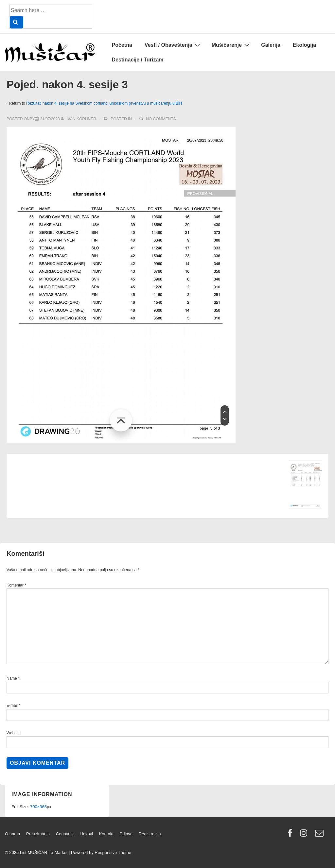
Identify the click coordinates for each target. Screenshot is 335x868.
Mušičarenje (231, 45)
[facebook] (291, 835)
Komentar (16, 585)
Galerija (271, 45)
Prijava (126, 834)
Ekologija (304, 45)
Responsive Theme (113, 852)
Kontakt (106, 834)
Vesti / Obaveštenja (173, 45)
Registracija (150, 834)
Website (14, 733)
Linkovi (86, 834)
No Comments (161, 119)
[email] (320, 835)
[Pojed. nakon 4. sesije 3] (50, 119)
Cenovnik (65, 834)
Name (12, 678)
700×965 (38, 807)
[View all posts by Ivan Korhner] (79, 119)
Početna (122, 45)
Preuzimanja (38, 834)
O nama (12, 834)
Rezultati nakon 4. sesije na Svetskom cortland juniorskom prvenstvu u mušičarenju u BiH (104, 103)
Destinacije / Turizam (138, 60)
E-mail (12, 706)
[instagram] (305, 835)
